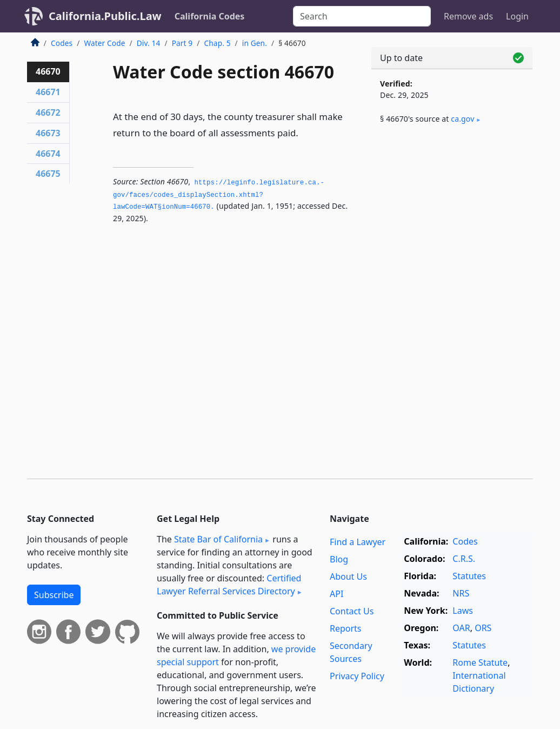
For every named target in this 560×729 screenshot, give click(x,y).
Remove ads (468, 16)
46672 (48, 112)
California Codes (210, 16)
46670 (48, 71)
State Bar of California (218, 539)
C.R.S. (464, 559)
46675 (48, 174)
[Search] (362, 16)
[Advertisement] (452, 217)
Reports (346, 628)
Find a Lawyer (358, 542)
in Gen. (255, 43)
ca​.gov (462, 119)
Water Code (104, 43)
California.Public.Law (105, 16)
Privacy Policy (357, 676)
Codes (62, 43)
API (336, 594)
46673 (48, 133)
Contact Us (352, 611)
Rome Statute (480, 662)
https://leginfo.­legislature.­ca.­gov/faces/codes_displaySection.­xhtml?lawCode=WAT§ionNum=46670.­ (219, 195)
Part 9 (182, 43)
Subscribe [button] (54, 595)
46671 (48, 92)
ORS (483, 628)
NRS (461, 593)
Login (517, 16)
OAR (461, 628)
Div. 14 (149, 43)
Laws (463, 611)
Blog (339, 559)
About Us (348, 576)
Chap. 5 (218, 43)
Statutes (469, 576)
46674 (48, 154)
